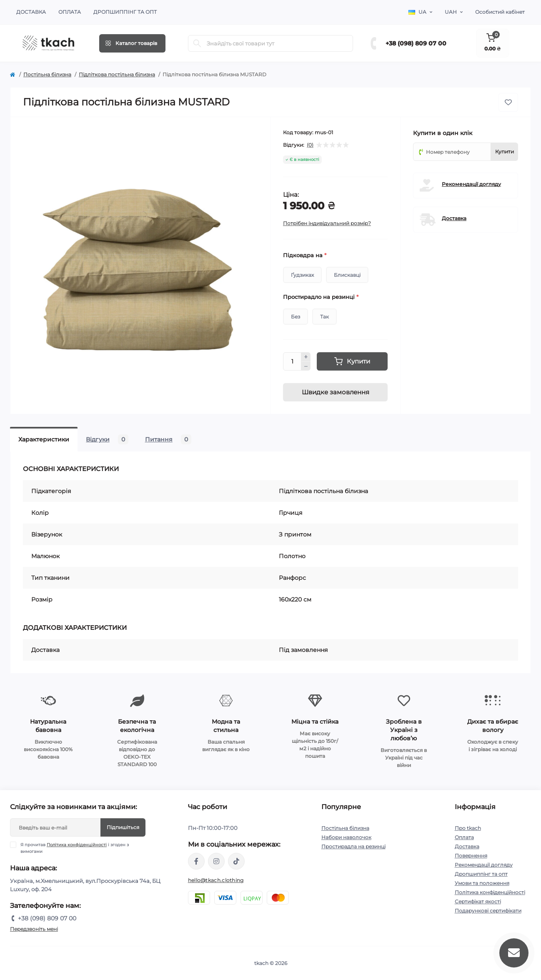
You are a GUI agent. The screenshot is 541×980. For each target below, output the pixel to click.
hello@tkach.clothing (216, 880)
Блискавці (347, 275)
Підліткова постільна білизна (117, 74)
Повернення (471, 856)
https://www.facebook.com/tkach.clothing (196, 861)
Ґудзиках (302, 275)
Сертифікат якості (478, 901)
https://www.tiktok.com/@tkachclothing (236, 861)
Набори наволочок (346, 837)
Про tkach (468, 828)
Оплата (70, 12)
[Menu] (132, 43)
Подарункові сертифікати (488, 911)
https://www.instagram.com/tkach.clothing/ (216, 861)
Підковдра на (305, 255)
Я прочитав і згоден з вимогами (75, 848)
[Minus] (306, 366)
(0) (310, 145)
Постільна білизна (47, 74)
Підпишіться (123, 827)
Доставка (31, 12)
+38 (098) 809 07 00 (416, 43)
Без (296, 317)
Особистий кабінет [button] (500, 12)
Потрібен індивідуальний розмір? (327, 223)
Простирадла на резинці (353, 846)
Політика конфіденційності (77, 845)
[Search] (197, 43)
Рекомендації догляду (471, 184)
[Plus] (306, 357)
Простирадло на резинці (321, 297)
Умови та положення (482, 883)
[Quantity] (292, 361)
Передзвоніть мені (34, 929)
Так (324, 317)
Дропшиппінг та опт (125, 12)
